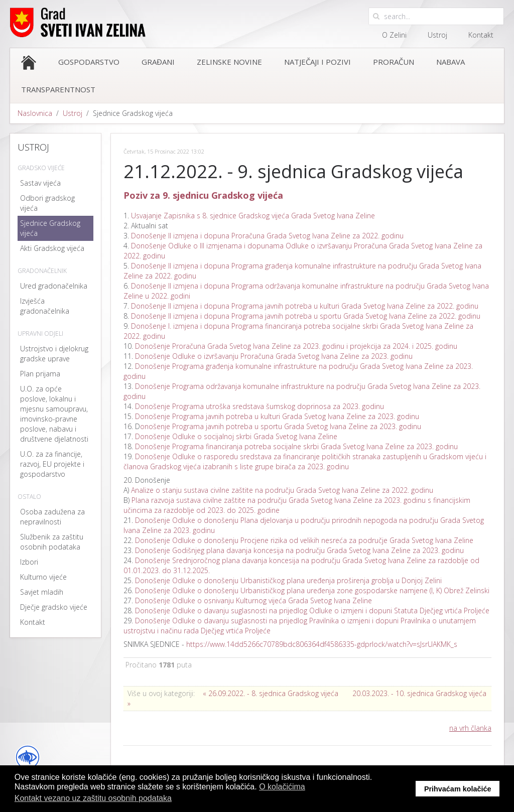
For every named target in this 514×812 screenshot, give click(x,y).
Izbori (29, 562)
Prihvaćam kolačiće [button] (458, 789)
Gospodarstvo (89, 62)
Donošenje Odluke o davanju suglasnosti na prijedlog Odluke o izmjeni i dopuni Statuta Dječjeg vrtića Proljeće (312, 611)
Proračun (394, 62)
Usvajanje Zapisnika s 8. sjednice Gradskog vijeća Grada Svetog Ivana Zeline (253, 216)
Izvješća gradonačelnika (45, 306)
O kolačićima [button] (282, 787)
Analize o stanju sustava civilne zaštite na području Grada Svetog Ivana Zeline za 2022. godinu (282, 490)
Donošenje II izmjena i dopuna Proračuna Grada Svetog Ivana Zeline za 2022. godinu (267, 236)
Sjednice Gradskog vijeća (50, 228)
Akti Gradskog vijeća (52, 248)
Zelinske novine (229, 62)
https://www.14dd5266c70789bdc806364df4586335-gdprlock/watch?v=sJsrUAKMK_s (322, 644)
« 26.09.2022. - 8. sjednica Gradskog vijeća (271, 693)
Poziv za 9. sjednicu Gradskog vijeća (203, 195)
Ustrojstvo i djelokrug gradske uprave (54, 354)
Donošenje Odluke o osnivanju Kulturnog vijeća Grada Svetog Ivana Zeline (253, 600)
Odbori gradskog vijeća (47, 203)
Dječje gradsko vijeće (54, 607)
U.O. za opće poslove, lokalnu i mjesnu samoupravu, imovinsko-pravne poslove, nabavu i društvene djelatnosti (54, 414)
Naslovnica (35, 113)
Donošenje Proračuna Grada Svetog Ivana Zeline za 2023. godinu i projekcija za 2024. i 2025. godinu (296, 346)
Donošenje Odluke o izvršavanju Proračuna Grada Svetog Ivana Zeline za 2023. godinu (274, 356)
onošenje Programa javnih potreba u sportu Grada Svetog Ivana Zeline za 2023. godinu (281, 426)
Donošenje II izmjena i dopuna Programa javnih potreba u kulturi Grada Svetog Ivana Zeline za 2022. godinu (305, 306)
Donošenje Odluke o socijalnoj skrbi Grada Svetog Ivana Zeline (236, 436)
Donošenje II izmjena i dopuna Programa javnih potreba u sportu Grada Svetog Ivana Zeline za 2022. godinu (306, 316)
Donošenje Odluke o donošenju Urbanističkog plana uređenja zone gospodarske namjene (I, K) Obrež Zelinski (312, 590)
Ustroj (437, 35)
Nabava (451, 62)
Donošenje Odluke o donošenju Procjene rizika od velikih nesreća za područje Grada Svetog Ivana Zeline (304, 540)
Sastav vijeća (40, 183)
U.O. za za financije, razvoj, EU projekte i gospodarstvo (52, 464)
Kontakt (481, 35)
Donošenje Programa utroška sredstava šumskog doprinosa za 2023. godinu (260, 406)
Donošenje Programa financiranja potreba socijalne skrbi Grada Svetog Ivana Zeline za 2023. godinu (295, 446)
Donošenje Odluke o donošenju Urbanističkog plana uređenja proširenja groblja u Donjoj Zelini (288, 580)
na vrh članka (470, 728)
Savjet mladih (42, 592)
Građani (158, 62)
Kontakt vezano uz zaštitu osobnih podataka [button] (93, 798)
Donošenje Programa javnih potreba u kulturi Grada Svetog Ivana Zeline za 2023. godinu (277, 416)
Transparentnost (58, 89)
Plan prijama (40, 374)
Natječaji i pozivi (317, 62)
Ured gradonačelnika (54, 286)
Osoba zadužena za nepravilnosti (52, 517)
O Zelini (394, 35)
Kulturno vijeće (43, 577)
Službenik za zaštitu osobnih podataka (52, 542)
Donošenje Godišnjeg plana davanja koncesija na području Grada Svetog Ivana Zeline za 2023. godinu (299, 550)
